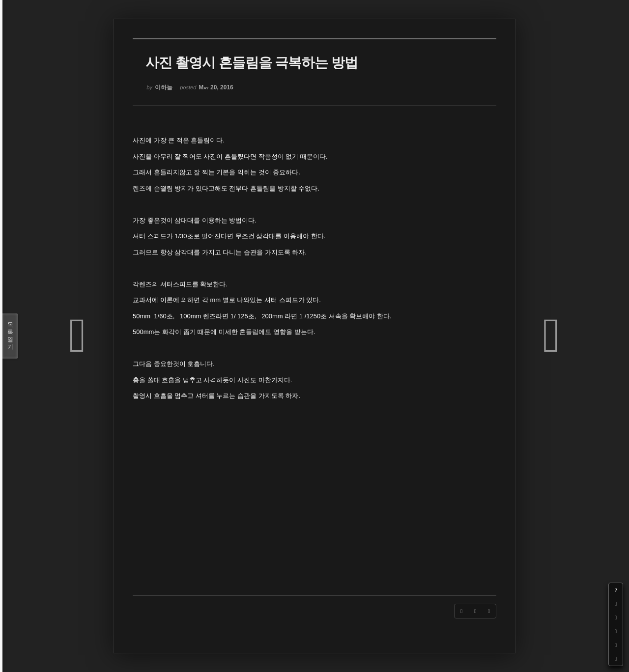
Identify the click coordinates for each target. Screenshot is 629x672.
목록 (10, 336)
